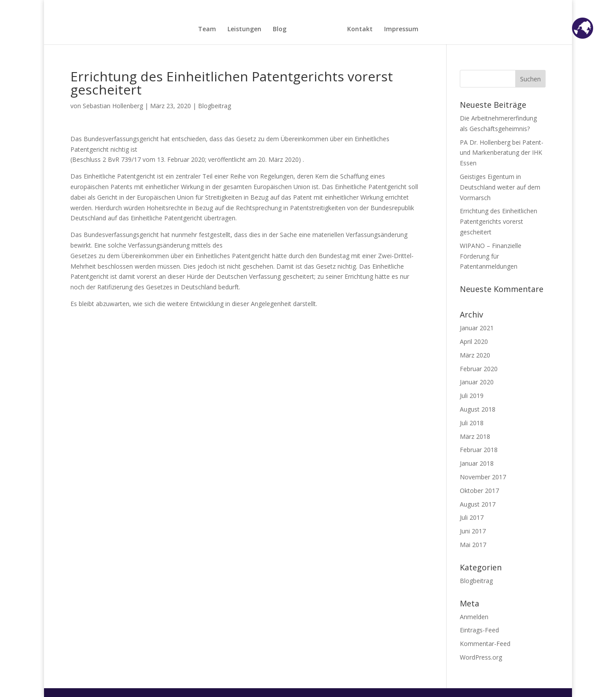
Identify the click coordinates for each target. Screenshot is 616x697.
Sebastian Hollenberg (113, 106)
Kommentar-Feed (485, 644)
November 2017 (483, 477)
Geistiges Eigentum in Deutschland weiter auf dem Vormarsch (500, 187)
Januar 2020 (477, 382)
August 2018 (478, 409)
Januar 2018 (477, 463)
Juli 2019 (472, 396)
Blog (280, 29)
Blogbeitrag (214, 106)
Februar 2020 (479, 369)
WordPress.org (481, 657)
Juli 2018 (472, 423)
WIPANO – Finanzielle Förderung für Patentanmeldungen (491, 256)
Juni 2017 (473, 531)
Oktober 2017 (479, 491)
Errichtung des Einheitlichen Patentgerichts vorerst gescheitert (499, 221)
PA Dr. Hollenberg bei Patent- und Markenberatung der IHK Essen (502, 153)
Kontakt (360, 29)
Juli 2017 (472, 517)
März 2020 (475, 355)
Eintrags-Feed (479, 630)
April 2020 (474, 341)
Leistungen (244, 29)
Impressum (401, 29)
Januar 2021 (477, 328)
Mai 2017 (473, 545)
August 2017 (478, 504)
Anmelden (474, 617)
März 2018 (475, 436)
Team (207, 29)
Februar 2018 (479, 450)
